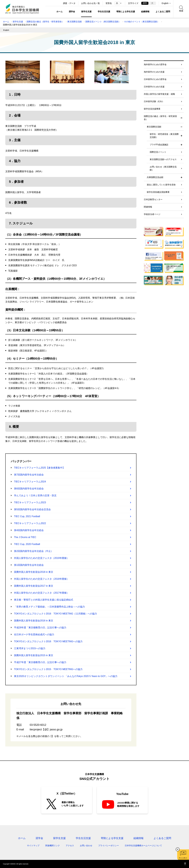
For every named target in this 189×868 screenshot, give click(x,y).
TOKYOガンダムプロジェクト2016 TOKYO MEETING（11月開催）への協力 (56, 614)
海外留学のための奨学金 (155, 64)
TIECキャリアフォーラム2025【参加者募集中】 (39, 468)
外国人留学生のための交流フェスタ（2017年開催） (41, 593)
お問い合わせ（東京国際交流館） (163, 168)
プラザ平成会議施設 (159, 145)
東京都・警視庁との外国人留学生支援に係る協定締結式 (44, 600)
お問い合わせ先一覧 (91, 3)
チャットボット (183, 858)
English (165, 3)
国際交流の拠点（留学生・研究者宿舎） (45, 22)
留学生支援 (86, 12)
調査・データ (69, 3)
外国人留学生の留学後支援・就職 (159, 94)
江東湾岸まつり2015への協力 (30, 648)
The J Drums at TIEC (25, 537)
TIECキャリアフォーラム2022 (30, 523)
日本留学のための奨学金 (155, 79)
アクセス (70, 846)
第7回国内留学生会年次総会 (29, 475)
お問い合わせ (86, 846)
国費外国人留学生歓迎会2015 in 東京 (34, 655)
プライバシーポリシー (109, 846)
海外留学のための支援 (154, 72)
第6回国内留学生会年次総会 (29, 489)
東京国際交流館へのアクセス (163, 159)
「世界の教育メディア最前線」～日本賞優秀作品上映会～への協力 (49, 607)
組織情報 (145, 12)
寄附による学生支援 (126, 12)
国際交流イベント (158, 152)
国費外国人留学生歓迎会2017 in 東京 (34, 586)
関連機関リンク (53, 846)
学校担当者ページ (152, 214)
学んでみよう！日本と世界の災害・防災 (35, 496)
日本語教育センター (153, 199)
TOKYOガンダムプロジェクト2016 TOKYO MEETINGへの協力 (48, 641)
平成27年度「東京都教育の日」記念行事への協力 (40, 662)
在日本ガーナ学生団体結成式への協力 (34, 634)
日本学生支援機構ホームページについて (143, 846)
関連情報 (148, 207)
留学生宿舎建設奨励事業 (158, 192)
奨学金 (72, 12)
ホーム (60, 12)
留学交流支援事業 (152, 109)
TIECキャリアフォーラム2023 (30, 502)
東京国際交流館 (75, 22)
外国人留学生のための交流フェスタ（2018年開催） (41, 579)
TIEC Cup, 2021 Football (27, 516)
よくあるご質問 (163, 12)
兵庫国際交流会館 (155, 177)
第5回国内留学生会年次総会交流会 (32, 509)
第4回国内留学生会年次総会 (29, 530)
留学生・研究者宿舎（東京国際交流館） (164, 136)
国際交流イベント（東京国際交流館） (103, 22)
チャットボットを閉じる (178, 849)
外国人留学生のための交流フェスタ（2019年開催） (41, 558)
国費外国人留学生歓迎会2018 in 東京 (34, 572)
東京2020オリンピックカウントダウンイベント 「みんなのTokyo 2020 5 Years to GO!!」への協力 (66, 676)
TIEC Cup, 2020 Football (27, 544)
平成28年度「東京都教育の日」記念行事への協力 (40, 628)
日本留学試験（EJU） (154, 101)
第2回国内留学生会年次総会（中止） (34, 551)
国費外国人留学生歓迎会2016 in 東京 (34, 621)
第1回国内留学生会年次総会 (29, 565)
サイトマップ (33, 846)
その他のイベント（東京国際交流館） (142, 22)
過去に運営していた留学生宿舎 (161, 185)
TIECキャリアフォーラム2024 (30, 482)
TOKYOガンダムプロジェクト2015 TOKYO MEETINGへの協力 (48, 669)
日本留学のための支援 (154, 87)
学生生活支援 (104, 12)
